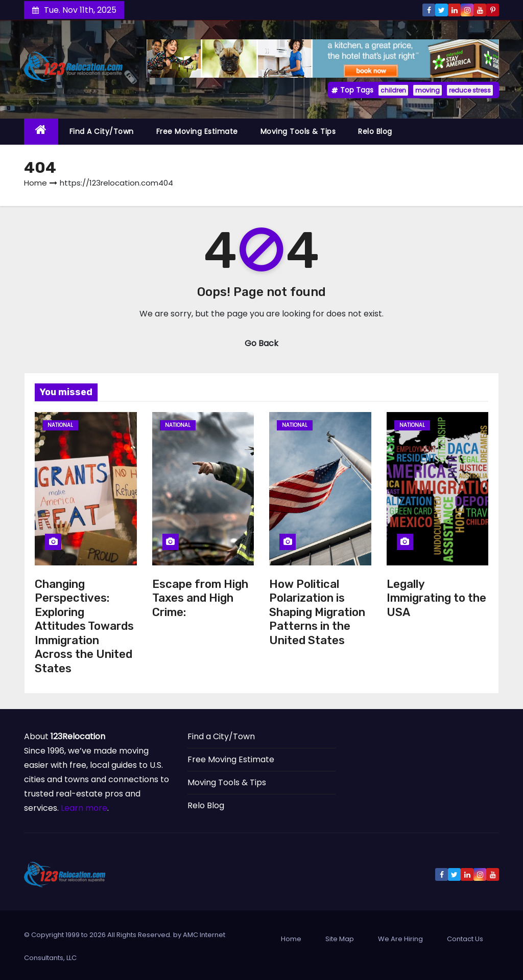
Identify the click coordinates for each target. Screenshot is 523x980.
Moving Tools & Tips (298, 131)
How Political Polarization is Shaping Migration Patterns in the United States (317, 612)
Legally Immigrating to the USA (436, 598)
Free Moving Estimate (197, 131)
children (393, 90)
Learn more (84, 808)
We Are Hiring (400, 939)
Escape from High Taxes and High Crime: (200, 598)
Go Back (261, 343)
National (60, 425)
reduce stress (470, 90)
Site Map (340, 939)
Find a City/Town (102, 131)
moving (427, 90)
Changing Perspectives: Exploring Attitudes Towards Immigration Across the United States (84, 626)
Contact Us (465, 939)
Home (35, 183)
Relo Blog (375, 131)
